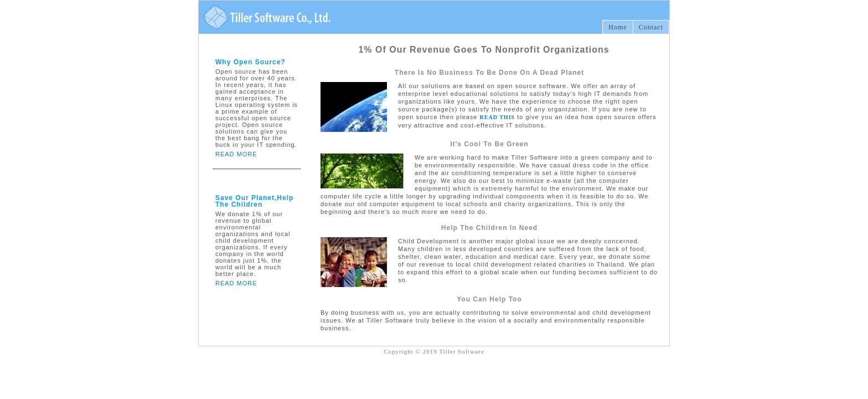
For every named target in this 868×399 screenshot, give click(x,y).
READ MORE (236, 154)
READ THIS (498, 117)
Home (618, 27)
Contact (651, 27)
